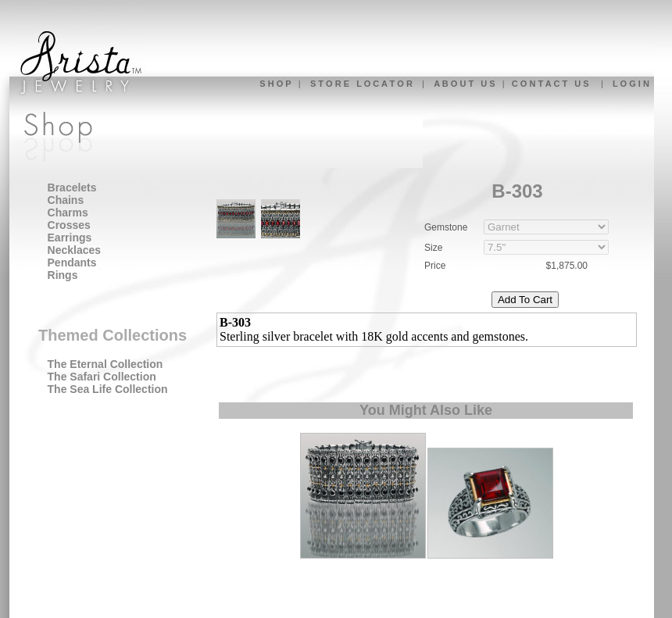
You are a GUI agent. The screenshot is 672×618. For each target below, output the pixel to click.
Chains (66, 200)
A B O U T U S (464, 84)
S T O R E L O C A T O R (361, 84)
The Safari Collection (102, 377)
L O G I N (631, 84)
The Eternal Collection (105, 364)
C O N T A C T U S (550, 84)
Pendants (72, 263)
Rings (63, 275)
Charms (68, 213)
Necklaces (75, 250)
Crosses (69, 225)
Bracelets (72, 188)
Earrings (70, 238)
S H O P (275, 84)
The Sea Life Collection (108, 389)
